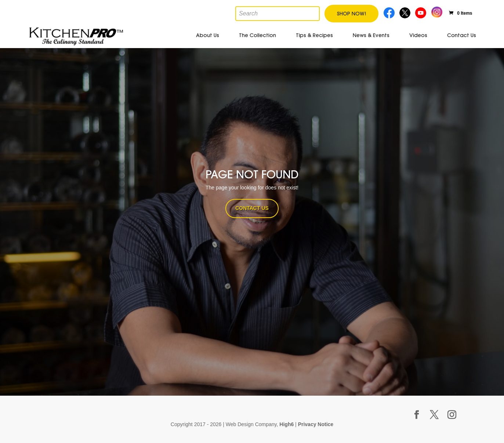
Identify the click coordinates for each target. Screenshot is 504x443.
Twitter (405, 12)
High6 (287, 424)
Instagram (437, 11)
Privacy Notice (316, 424)
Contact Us (462, 35)
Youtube (422, 12)
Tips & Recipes (314, 35)
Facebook (389, 12)
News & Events (371, 35)
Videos (418, 35)
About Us (208, 35)
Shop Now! (351, 14)
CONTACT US (252, 208)
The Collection (258, 35)
